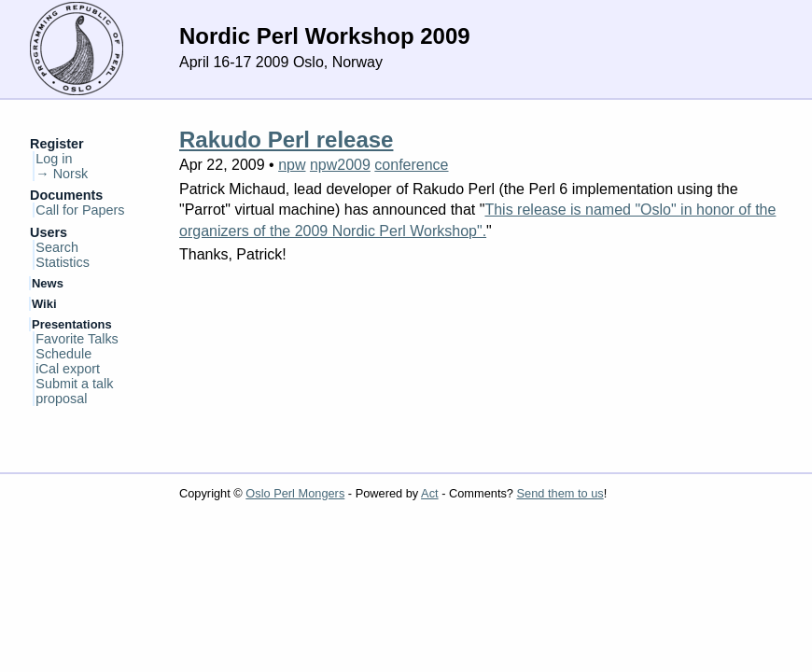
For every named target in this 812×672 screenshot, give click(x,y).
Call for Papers (80, 210)
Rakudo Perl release (286, 140)
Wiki (44, 304)
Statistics (63, 262)
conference (411, 165)
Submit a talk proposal (74, 391)
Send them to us (560, 493)
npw (292, 165)
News (48, 283)
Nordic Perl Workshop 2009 (325, 36)
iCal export (68, 369)
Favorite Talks (77, 339)
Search (57, 247)
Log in (54, 159)
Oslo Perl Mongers (295, 493)
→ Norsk (62, 174)
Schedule (63, 354)
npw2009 (340, 165)
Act (430, 493)
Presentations (72, 324)
